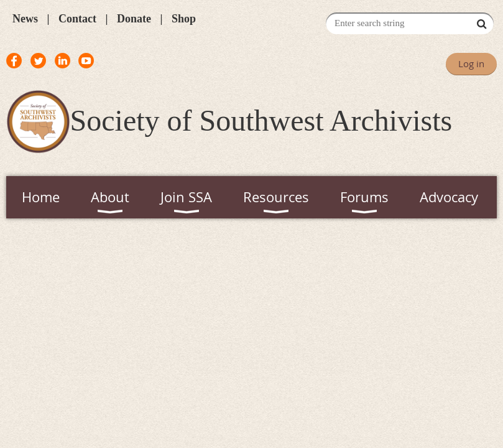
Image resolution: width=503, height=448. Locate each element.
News (25, 19)
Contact (77, 19)
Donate (134, 19)
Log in (471, 63)
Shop (184, 19)
